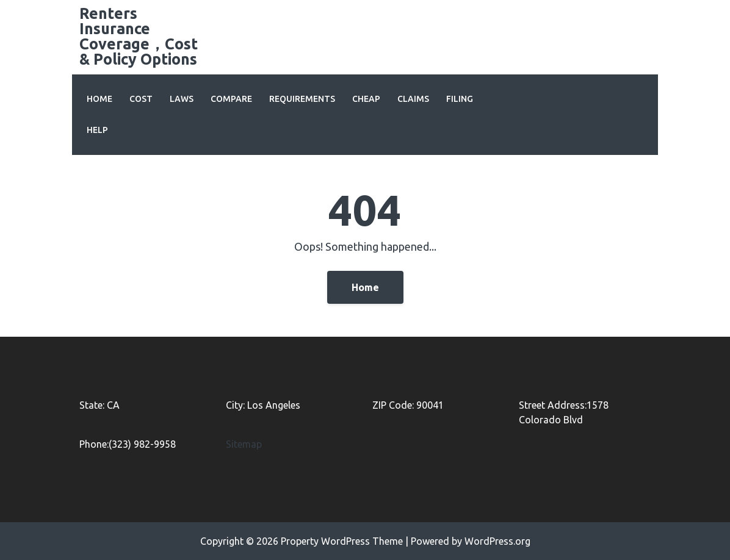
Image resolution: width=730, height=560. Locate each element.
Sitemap (244, 444)
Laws (182, 99)
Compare (231, 99)
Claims (413, 99)
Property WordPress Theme (342, 541)
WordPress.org (497, 541)
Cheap (366, 99)
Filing (460, 99)
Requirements (302, 99)
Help (97, 130)
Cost (141, 99)
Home (99, 99)
